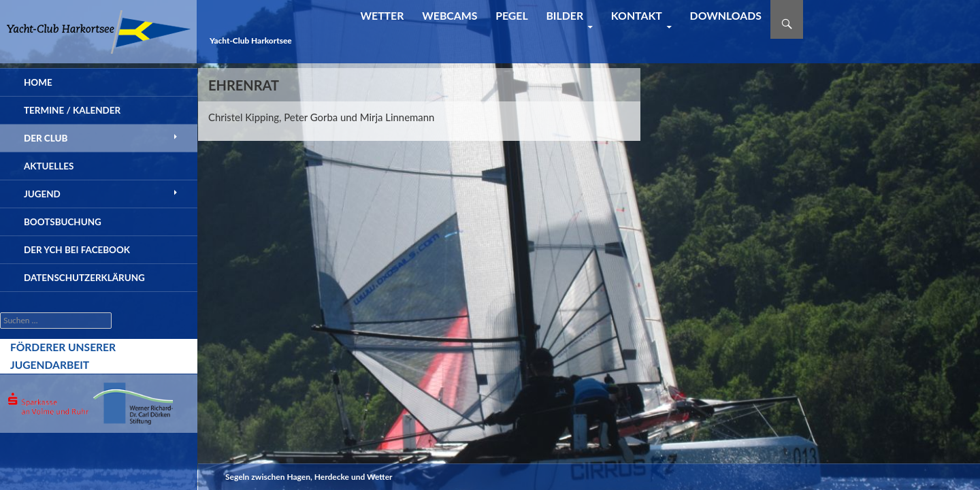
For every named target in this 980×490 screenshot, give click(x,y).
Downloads (726, 15)
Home (38, 82)
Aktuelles (49, 166)
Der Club (46, 138)
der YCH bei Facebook (77, 250)
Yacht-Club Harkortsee (251, 40)
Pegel (511, 15)
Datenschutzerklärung (84, 278)
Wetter (382, 15)
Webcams (450, 15)
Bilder (565, 15)
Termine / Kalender (72, 110)
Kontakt (637, 15)
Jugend (42, 194)
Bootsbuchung (63, 222)
